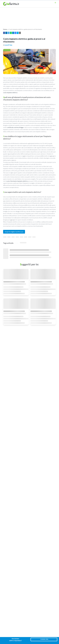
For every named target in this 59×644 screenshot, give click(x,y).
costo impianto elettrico (10, 93)
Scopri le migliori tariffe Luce (14, 232)
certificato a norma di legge (15, 127)
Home (5, 29)
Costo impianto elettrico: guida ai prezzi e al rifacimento (25, 29)
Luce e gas (9, 45)
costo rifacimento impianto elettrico (17, 181)
